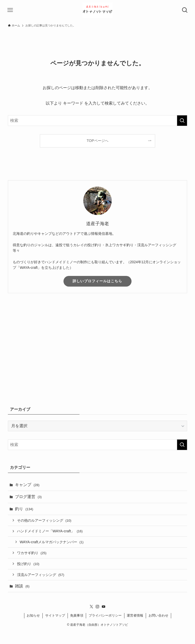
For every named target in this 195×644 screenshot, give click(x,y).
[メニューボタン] (10, 10)
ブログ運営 (28, 497)
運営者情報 (135, 615)
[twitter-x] (91, 607)
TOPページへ (97, 141)
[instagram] (97, 607)
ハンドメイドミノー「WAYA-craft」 (50, 531)
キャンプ (27, 485)
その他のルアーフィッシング (44, 520)
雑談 (22, 586)
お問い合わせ (158, 615)
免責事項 (77, 615)
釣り (24, 509)
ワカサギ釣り (32, 553)
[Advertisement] (98, 354)
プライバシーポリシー (105, 615)
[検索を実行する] (182, 121)
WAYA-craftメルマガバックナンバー (52, 542)
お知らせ (33, 615)
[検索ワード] (98, 121)
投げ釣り (28, 564)
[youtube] (104, 607)
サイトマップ (55, 615)
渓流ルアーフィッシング (41, 575)
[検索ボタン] (185, 10)
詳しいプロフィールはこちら (97, 281)
